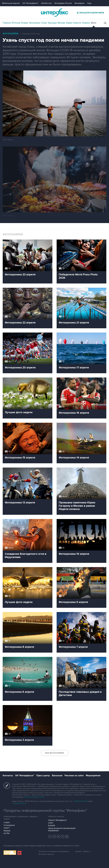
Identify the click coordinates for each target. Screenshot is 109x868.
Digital (69, 23)
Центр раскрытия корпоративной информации (62, 829)
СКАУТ (7, 828)
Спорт (44, 23)
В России (16, 23)
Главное (7, 23)
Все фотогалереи (55, 753)
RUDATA (52, 826)
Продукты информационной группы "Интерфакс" (45, 811)
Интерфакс (54, 13)
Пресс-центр (43, 776)
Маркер (7, 831)
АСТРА (7, 833)
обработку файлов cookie (34, 797)
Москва (61, 23)
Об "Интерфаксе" (30, 3)
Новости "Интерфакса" (57, 820)
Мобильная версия (11, 3)
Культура (52, 23)
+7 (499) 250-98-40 (80, 801)
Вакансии (57, 776)
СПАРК (7, 823)
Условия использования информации (54, 851)
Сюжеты (86, 23)
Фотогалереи (11, 34)
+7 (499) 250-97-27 (19, 803)
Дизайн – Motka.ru (83, 851)
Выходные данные (46, 854)
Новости (77, 23)
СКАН (51, 823)
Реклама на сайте (74, 776)
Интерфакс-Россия (63, 3)
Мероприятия (93, 776)
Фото (94, 23)
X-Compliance (9, 825)
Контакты (8, 776)
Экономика (35, 23)
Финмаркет (80, 3)
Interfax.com (46, 3)
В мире (25, 23)
